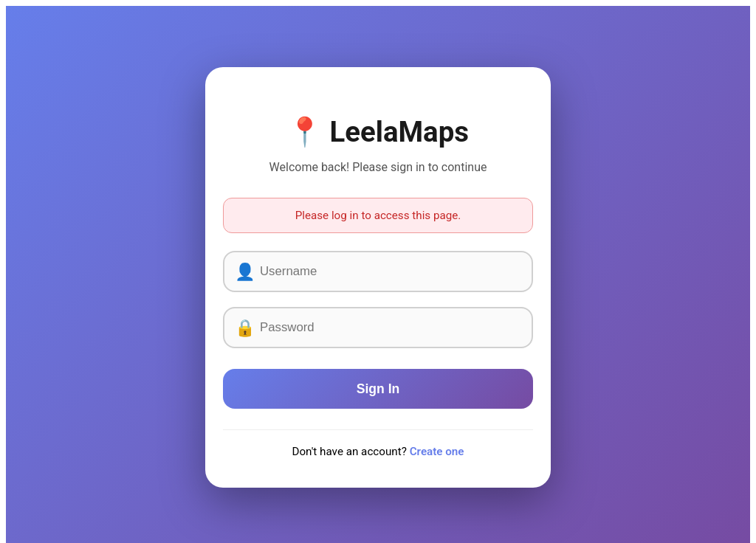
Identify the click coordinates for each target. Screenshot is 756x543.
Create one (437, 452)
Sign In (378, 389)
